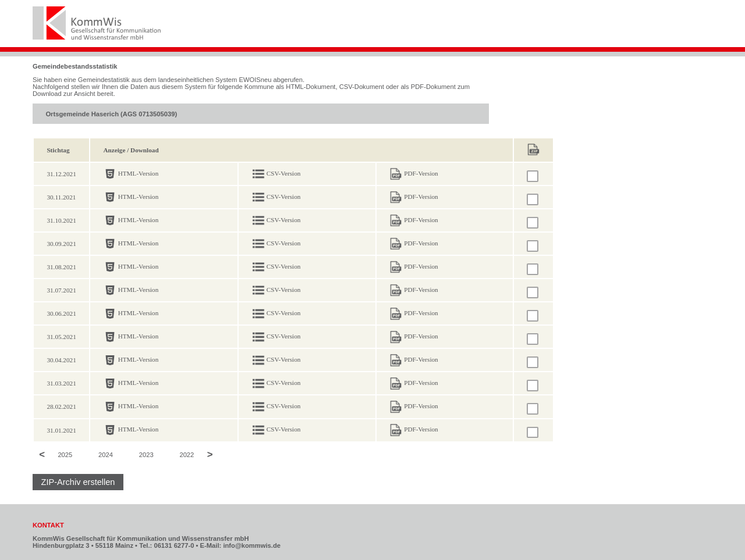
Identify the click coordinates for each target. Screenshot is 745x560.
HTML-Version (139, 173)
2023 (146, 455)
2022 (187, 455)
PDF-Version (421, 173)
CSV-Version (284, 173)
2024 (106, 455)
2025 (65, 455)
